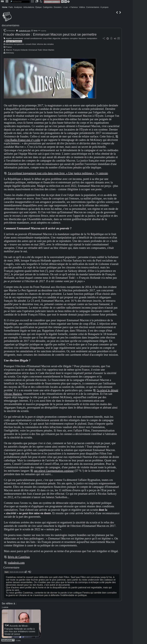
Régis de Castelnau (14, 41)
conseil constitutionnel (33, 38)
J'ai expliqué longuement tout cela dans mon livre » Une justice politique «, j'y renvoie (58, 173)
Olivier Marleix (48, 50)
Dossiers (58, 7)
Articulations (29, 7)
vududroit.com (25, 31)
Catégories (48, 7)
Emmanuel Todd (35, 50)
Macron (9, 50)
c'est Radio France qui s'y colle (22, 140)
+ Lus (65, 7)
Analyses (18, 7)
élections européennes (15, 44)
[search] (20, 2)
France (9, 47)
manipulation (92, 38)
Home (5, 7)
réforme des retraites (45, 44)
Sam (7, 572)
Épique (39, 7)
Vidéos (82, 7)
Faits (11, 7)
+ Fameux (73, 7)
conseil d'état (31, 44)
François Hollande (20, 50)
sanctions (65, 38)
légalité (9, 38)
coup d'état (47, 38)
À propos (104, 7)
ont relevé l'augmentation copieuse (54, 471)
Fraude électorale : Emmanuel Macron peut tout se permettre (50, 34)
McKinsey (10, 53)
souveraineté (18, 38)
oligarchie (56, 38)
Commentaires (93, 7)
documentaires (11, 25)
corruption (74, 38)
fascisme (82, 38)
